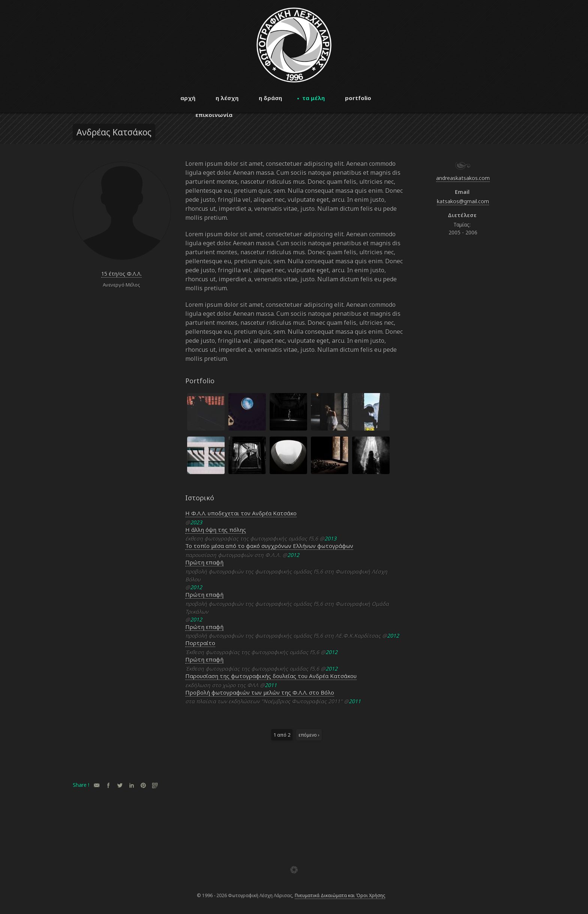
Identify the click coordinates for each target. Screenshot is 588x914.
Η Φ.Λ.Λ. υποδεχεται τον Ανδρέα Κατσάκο (241, 513)
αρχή (188, 98)
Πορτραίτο (200, 643)
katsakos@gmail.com (463, 201)
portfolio (358, 98)
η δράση (270, 98)
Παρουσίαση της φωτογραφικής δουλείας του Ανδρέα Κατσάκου (271, 676)
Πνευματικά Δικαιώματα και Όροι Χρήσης (340, 895)
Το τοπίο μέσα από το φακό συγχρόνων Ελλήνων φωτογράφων (269, 546)
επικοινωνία (214, 115)
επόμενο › (309, 735)
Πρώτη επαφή (204, 562)
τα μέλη (313, 98)
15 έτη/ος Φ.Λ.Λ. (121, 274)
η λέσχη (227, 98)
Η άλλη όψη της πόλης (216, 530)
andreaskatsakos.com (463, 178)
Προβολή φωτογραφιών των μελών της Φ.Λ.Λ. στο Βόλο (260, 692)
